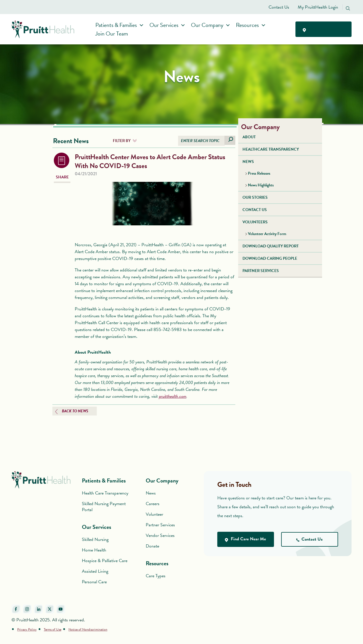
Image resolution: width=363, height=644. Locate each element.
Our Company (209, 25)
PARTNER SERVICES (261, 271)
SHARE (62, 177)
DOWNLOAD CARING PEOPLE (270, 258)
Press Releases (259, 173)
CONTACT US (255, 210)
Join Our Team (113, 34)
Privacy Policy (27, 629)
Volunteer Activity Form (267, 234)
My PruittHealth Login (318, 7)
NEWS (248, 162)
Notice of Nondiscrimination (88, 629)
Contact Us (279, 7)
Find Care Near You (323, 29)
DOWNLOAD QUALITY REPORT (271, 246)
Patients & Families (118, 25)
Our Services (166, 25)
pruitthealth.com (173, 396)
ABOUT (249, 137)
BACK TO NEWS (75, 411)
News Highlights (261, 185)
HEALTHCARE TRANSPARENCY (271, 149)
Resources (249, 25)
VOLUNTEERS (255, 222)
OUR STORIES (255, 197)
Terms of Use (53, 629)
